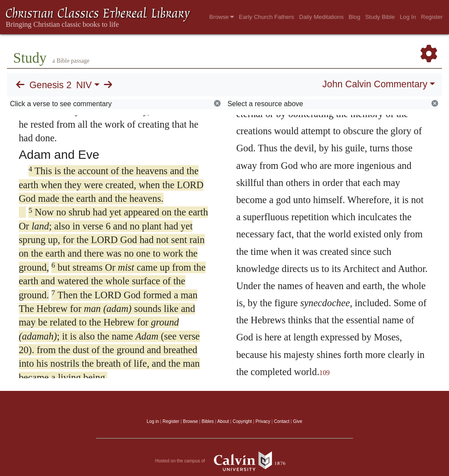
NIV (84, 85)
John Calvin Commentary (375, 84)
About (223, 421)
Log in (153, 421)
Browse (221, 17)
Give (298, 421)
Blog (355, 17)
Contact (282, 421)
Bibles (208, 421)
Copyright (242, 421)
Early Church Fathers (267, 17)
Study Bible (380, 17)
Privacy (263, 421)
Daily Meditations (321, 17)
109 (324, 373)
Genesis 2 (50, 85)
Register (432, 17)
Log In (408, 17)
